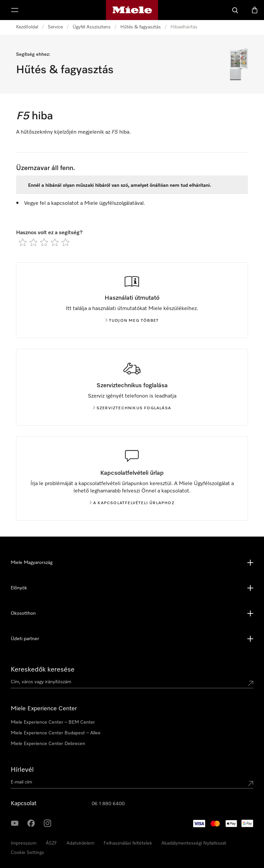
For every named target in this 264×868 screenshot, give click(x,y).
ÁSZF (51, 843)
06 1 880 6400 (108, 804)
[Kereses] (235, 10)
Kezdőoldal (27, 27)
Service (55, 27)
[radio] (23, 242)
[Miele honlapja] (132, 10)
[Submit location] (251, 683)
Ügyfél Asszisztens (92, 27)
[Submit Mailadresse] (251, 783)
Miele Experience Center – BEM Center (53, 722)
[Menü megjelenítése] (15, 10)
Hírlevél (22, 770)
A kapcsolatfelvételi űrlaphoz (132, 503)
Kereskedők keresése (43, 670)
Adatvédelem (80, 843)
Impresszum (24, 843)
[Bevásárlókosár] (255, 10)
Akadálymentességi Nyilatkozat (194, 843)
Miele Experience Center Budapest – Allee (56, 733)
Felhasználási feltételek (128, 843)
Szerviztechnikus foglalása (132, 408)
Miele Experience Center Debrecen (48, 744)
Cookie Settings (27, 853)
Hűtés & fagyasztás (141, 27)
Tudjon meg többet (132, 321)
